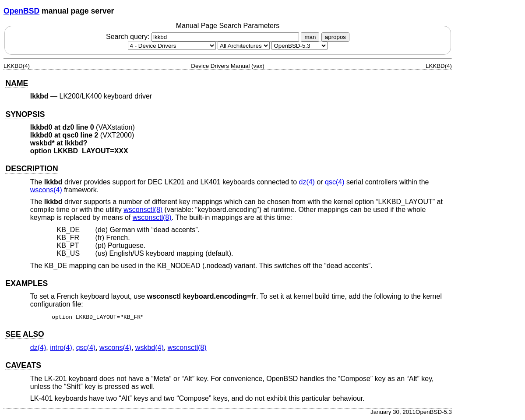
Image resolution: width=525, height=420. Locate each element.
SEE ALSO (25, 335)
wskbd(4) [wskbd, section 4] (150, 349)
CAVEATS (23, 367)
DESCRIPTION (32, 169)
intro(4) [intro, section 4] (61, 349)
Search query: (204, 37)
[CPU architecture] (244, 46)
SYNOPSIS (25, 114)
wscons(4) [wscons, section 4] (46, 190)
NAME (17, 83)
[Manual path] (299, 46)
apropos (335, 37)
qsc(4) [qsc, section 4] (335, 182)
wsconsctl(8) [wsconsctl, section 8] (143, 210)
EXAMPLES (26, 283)
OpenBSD (21, 11)
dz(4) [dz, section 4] (307, 182)
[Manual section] (172, 46)
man (310, 37)
